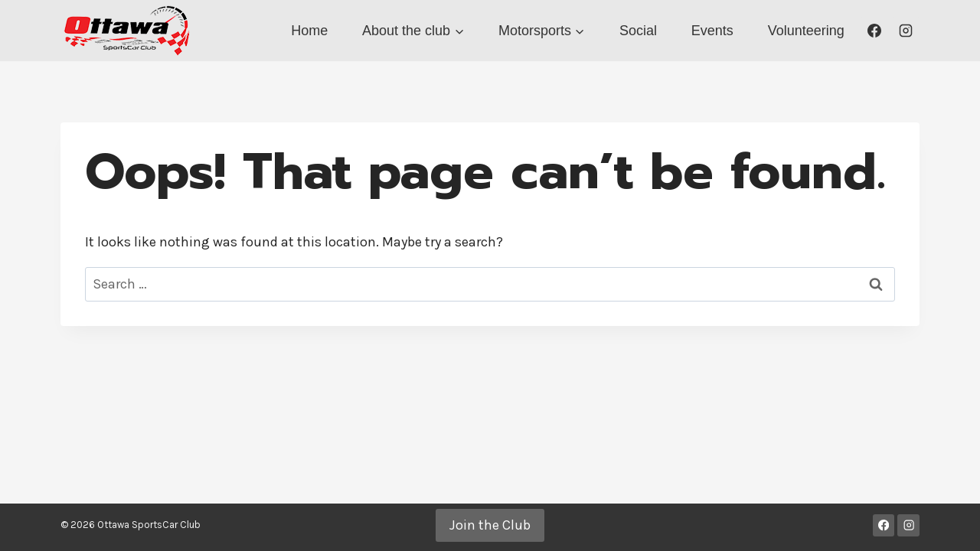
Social (638, 31)
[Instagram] (906, 31)
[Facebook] (874, 31)
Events (712, 31)
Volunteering (806, 31)
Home (309, 31)
